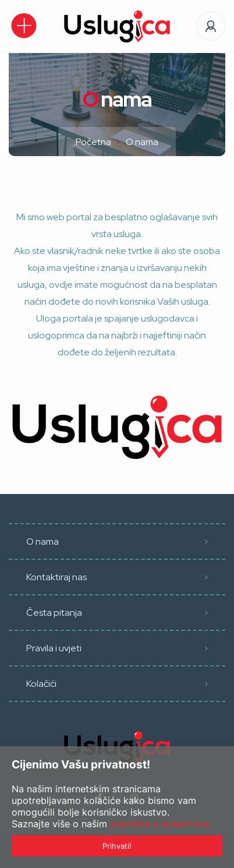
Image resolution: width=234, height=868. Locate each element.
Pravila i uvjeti (54, 648)
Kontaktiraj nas (56, 577)
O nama (42, 541)
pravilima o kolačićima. (161, 824)
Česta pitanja (54, 613)
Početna (93, 142)
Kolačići (41, 684)
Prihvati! (117, 846)
